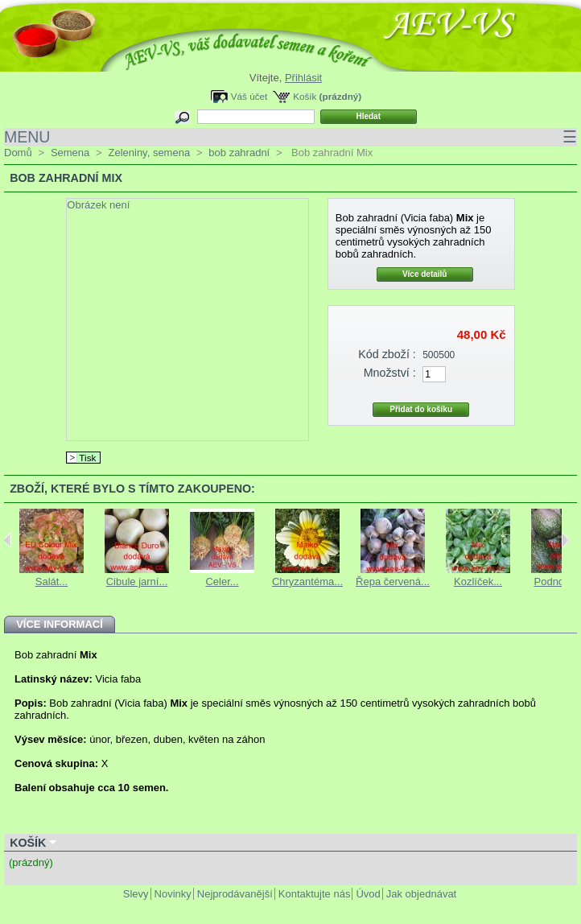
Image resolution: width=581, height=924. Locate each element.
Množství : (390, 373)
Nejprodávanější (235, 894)
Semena (70, 153)
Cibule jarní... (137, 582)
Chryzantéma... (307, 582)
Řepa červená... (393, 582)
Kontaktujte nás (315, 894)
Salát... (52, 582)
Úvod (368, 894)
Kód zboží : (387, 354)
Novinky (173, 894)
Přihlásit (303, 78)
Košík (305, 96)
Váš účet (249, 96)
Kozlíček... (478, 582)
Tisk (87, 458)
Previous (8, 540)
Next (565, 540)
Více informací (60, 624)
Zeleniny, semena (149, 153)
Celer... (222, 582)
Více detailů (425, 274)
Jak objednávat (421, 894)
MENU (290, 137)
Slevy (136, 894)
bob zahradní (239, 153)
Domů (18, 153)
